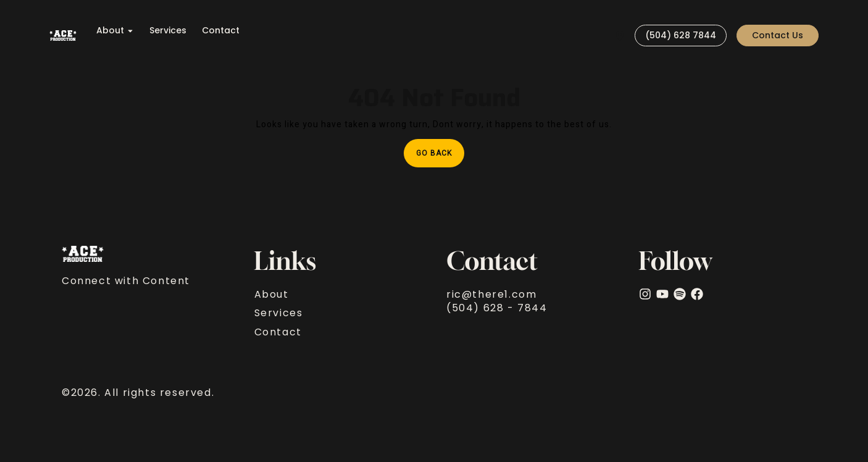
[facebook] (697, 294)
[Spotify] (680, 294)
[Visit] (620, 36)
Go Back (440, 149)
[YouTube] (662, 294)
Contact (221, 31)
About (115, 31)
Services (168, 31)
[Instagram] (645, 294)
